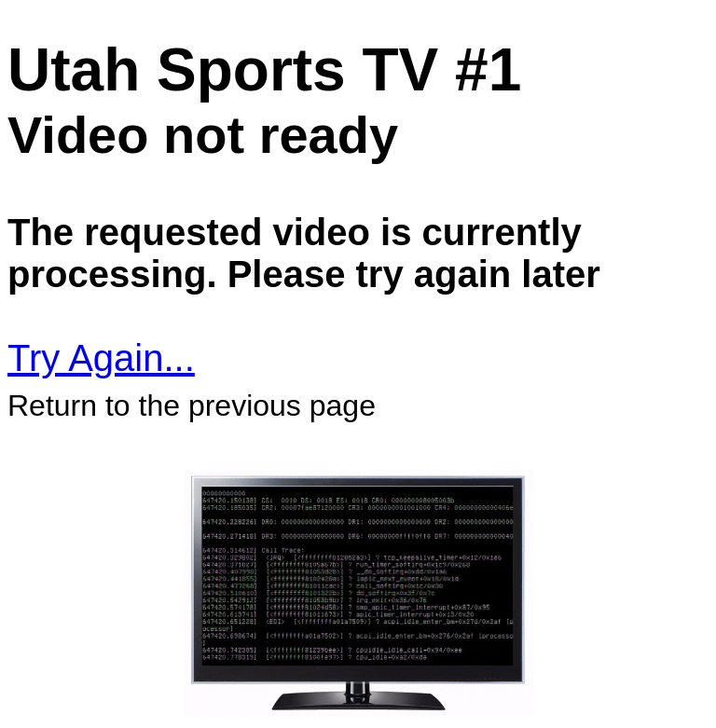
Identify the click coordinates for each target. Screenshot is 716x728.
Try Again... (101, 358)
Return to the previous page (192, 405)
